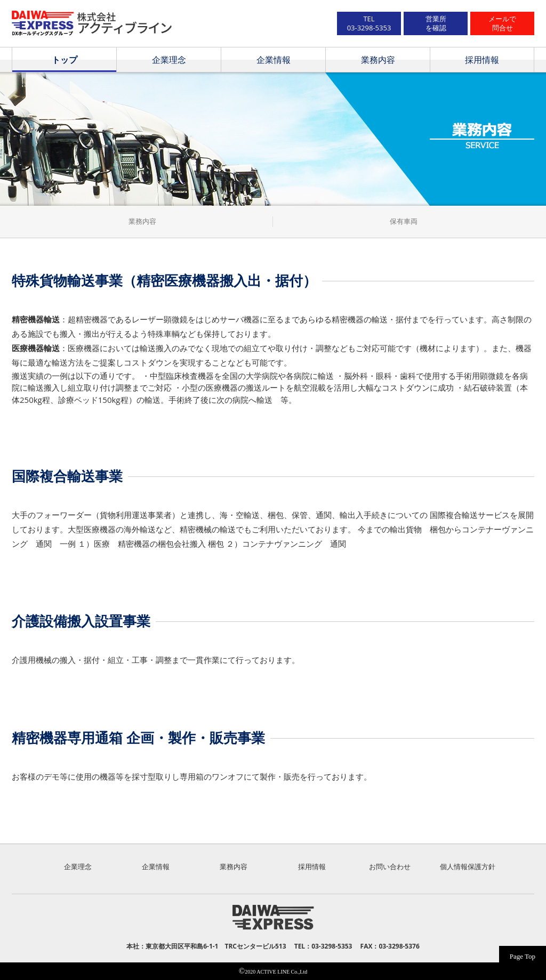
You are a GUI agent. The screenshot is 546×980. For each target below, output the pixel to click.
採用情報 (482, 60)
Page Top (523, 956)
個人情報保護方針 (468, 866)
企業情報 (274, 60)
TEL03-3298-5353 (369, 23)
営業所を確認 (436, 23)
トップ (65, 60)
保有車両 (404, 221)
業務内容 (378, 60)
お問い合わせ (390, 866)
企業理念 (169, 60)
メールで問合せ (502, 23)
